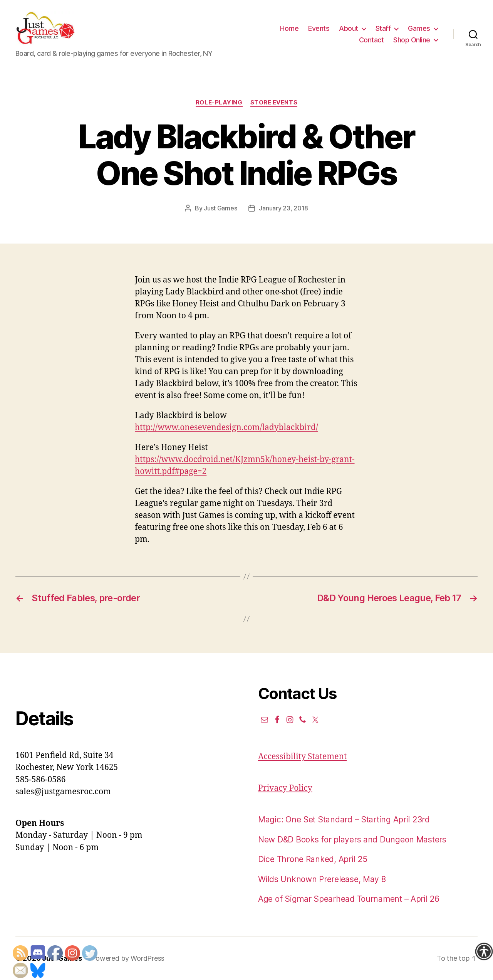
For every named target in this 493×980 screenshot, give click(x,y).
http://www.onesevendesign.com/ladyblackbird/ (226, 428)
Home (289, 28)
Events (319, 28)
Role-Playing (219, 103)
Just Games (220, 208)
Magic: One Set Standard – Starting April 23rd (344, 819)
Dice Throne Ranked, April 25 (313, 859)
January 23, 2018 (283, 208)
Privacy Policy (285, 788)
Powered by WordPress (128, 958)
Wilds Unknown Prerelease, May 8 (322, 879)
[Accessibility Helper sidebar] (484, 951)
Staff (383, 28)
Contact (371, 40)
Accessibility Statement (302, 757)
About (349, 28)
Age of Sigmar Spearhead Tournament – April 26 (349, 899)
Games (419, 28)
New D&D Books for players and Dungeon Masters (352, 840)
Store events (274, 103)
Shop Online (412, 40)
